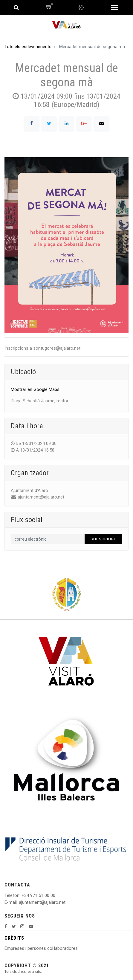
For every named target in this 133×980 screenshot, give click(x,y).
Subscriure (103, 539)
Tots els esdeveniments (28, 47)
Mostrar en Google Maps (35, 389)
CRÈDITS (14, 938)
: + (22, 895)
